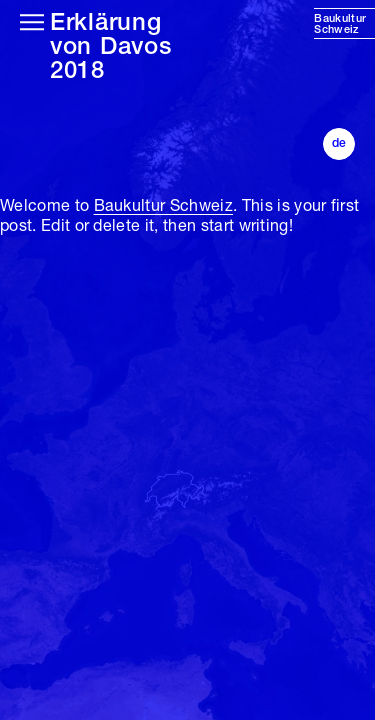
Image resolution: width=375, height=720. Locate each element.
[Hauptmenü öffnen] (32, 22)
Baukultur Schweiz (163, 207)
